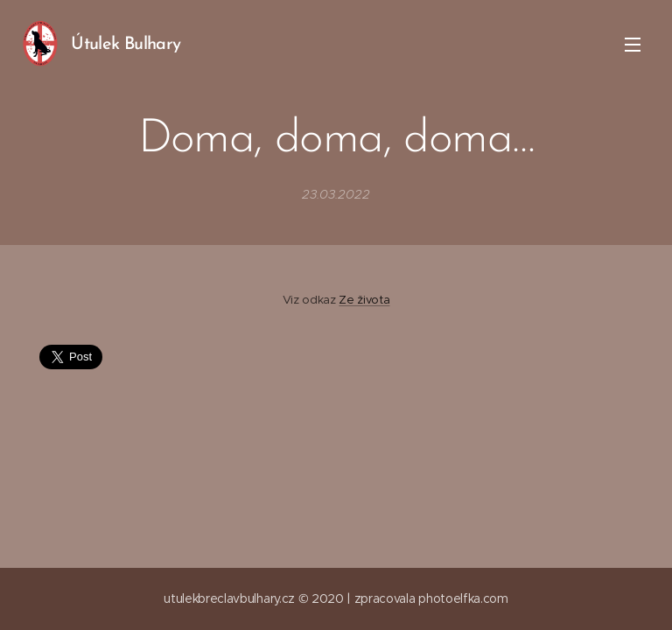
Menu (633, 45)
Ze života (364, 300)
